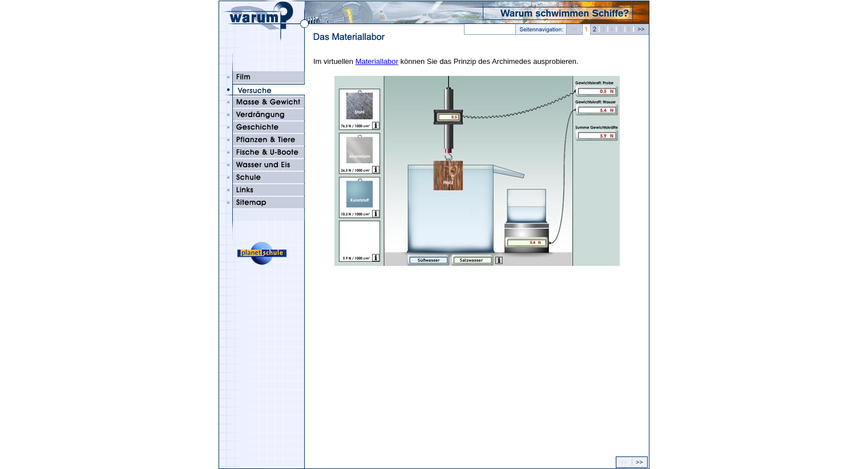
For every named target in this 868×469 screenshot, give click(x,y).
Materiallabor (377, 61)
